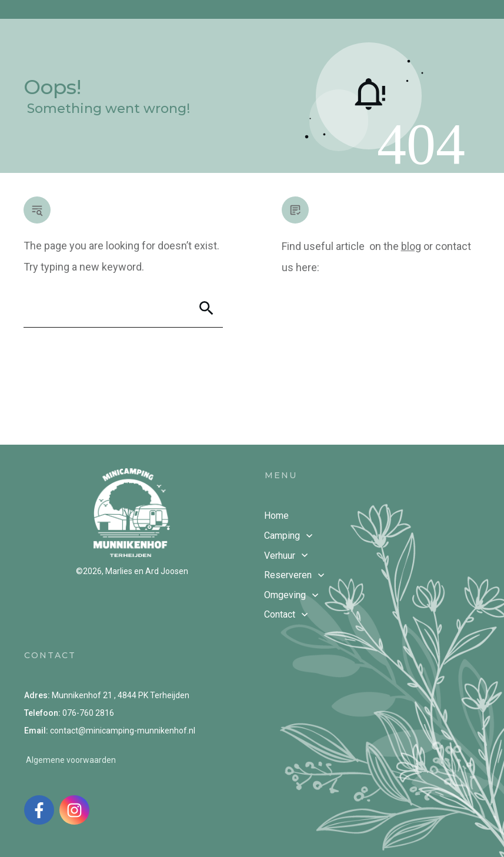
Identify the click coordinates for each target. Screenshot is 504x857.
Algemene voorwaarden (71, 760)
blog (411, 246)
